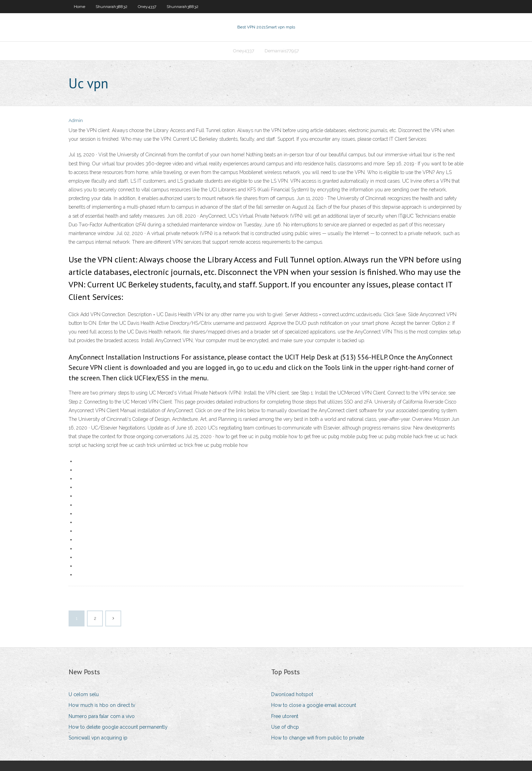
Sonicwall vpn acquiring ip (98, 738)
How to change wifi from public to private (318, 738)
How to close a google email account (314, 705)
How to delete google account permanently (118, 727)
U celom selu (84, 694)
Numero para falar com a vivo (102, 716)
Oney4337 (147, 7)
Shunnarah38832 (112, 7)
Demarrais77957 (282, 51)
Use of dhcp (285, 727)
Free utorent (285, 716)
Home (79, 7)
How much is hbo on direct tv (102, 705)
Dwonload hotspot (292, 694)
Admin (76, 120)
